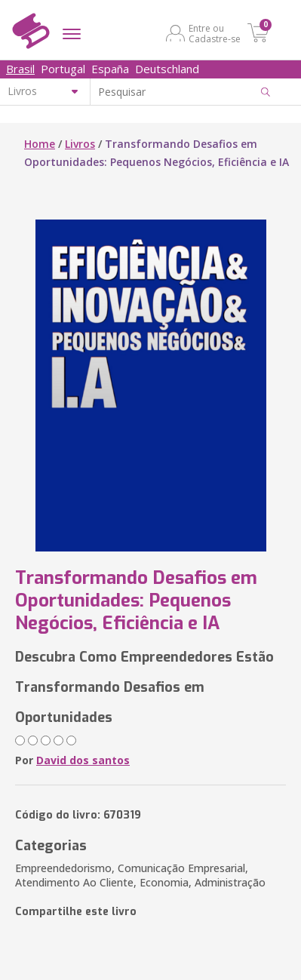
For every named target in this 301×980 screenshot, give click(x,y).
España (110, 69)
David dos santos (83, 760)
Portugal (63, 69)
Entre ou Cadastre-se (215, 33)
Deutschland (167, 69)
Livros (80, 144)
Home (40, 144)
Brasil (20, 69)
